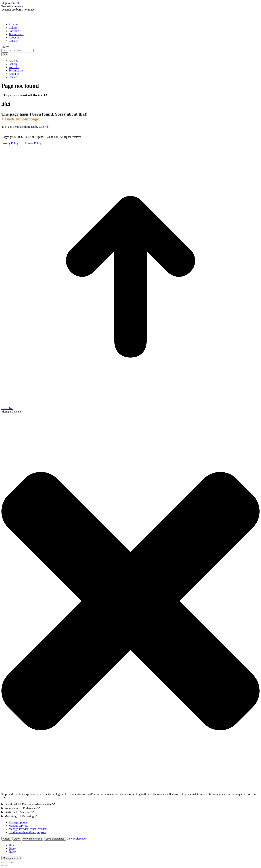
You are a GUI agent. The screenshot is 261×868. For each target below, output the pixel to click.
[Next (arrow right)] (7, 866)
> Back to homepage (20, 119)
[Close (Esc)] (3, 863)
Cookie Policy (33, 143)
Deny (17, 839)
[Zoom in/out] (14, 863)
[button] (130, 601)
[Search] (17, 51)
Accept (7, 839)
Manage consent (12, 858)
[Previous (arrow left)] (3, 866)
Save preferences (55, 839)
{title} (12, 845)
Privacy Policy (10, 143)
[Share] (7, 863)
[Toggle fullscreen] (10, 863)
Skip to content (10, 3)
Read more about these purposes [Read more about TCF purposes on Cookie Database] (27, 832)
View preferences (33, 839)
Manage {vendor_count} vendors (28, 829)
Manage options (18, 822)
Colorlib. (44, 127)
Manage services (18, 826)
